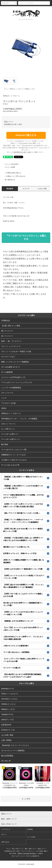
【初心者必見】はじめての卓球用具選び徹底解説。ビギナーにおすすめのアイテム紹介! (23, 676)
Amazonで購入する (26, 135)
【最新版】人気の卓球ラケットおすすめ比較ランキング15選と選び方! (23, 487)
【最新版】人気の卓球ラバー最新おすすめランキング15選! (23, 478)
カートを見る (31, 837)
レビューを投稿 (8, 167)
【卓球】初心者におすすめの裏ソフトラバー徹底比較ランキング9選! (23, 530)
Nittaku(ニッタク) (30, 89)
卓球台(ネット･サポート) (16, 89)
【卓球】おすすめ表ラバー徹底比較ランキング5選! (23, 569)
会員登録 (26, 8)
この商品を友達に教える (11, 173)
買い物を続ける (8, 180)
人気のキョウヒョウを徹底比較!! (16, 646)
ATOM (15, 854)
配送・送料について (30, 849)
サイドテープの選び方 (12, 668)
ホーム (6, 89)
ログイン (36, 8)
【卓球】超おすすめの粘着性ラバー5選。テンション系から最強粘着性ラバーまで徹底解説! (24, 586)
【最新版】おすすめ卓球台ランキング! (18, 621)
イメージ (26, 189)
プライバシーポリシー (27, 851)
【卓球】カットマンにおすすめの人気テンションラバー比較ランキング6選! (23, 613)
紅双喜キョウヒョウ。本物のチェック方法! (20, 553)
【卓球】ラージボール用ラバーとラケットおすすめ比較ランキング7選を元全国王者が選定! (23, 505)
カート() (46, 8)
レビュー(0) (42, 189)
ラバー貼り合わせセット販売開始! (17, 652)
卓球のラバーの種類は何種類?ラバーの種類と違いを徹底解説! (24, 561)
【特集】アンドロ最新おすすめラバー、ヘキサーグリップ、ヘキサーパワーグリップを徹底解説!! (23, 521)
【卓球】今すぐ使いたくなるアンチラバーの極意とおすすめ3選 (23, 595)
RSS (11, 854)
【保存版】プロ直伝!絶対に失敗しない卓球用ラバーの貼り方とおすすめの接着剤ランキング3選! (23, 539)
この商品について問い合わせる (14, 176)
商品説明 (10, 189)
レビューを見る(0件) (10, 164)
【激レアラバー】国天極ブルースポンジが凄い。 (22, 513)
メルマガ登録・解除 (41, 851)
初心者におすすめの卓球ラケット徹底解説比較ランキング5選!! (23, 604)
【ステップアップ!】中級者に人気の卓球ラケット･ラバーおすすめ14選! (24, 660)
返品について (9, 122)
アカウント (15, 8)
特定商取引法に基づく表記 (13, 124)
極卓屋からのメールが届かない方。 (17, 547)
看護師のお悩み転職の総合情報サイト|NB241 (30, 854)
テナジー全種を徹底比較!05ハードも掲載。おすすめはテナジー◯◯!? (23, 496)
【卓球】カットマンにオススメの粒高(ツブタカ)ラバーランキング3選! (24, 577)
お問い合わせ (5, 842)
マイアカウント (6, 829)
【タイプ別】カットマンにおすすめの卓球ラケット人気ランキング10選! (23, 629)
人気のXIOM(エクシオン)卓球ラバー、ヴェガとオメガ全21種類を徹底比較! (23, 638)
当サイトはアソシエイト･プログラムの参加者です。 (26, 856)
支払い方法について (17, 849)
